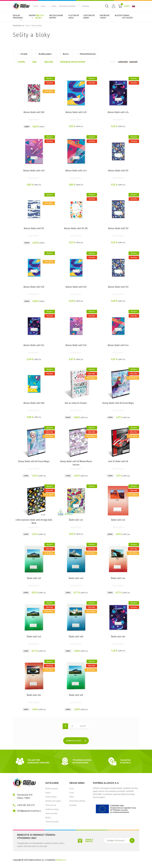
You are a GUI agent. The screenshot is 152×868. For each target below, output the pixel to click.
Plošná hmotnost (88, 54)
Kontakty (86, 6)
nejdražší (133, 62)
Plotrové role (74, 17)
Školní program (18, 17)
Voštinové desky (89, 17)
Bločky (119, 15)
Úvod (36, 6)
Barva (66, 54)
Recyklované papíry (56, 17)
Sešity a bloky (40, 17)
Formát (24, 54)
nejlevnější (123, 62)
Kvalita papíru (45, 54)
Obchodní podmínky (67, 6)
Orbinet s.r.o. (61, 860)
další (83, 726)
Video (54, 6)
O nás (43, 6)
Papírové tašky (105, 17)
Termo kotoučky (128, 17)
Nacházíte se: (19, 26)
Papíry (32, 15)
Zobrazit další (77, 741)
